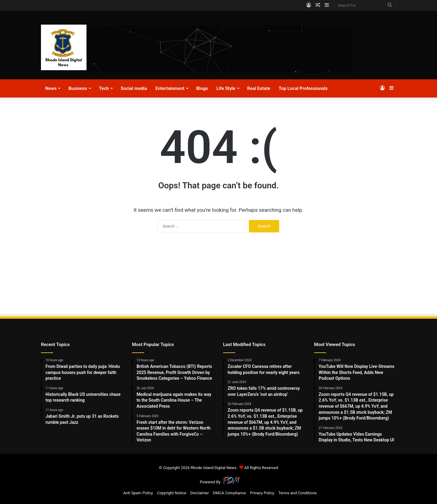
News (51, 88)
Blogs (202, 88)
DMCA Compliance (230, 493)
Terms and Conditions (298, 493)
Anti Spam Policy (138, 493)
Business (78, 88)
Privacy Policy (262, 493)
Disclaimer (200, 493)
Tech (104, 88)
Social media (134, 88)
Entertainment (170, 88)
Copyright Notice (172, 493)
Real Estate (259, 88)
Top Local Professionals (303, 88)
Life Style (226, 88)
